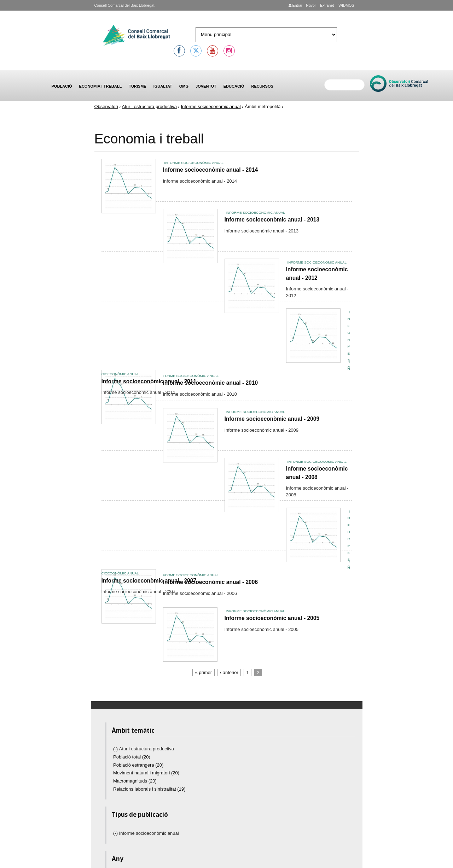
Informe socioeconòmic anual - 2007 (149, 581)
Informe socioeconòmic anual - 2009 (272, 419)
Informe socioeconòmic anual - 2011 (149, 381)
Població (62, 86)
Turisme (138, 86)
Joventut (206, 86)
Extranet (326, 5)
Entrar (296, 5)
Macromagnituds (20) (135, 781)
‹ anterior (229, 672)
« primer (203, 672)
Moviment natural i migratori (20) (146, 773)
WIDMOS (346, 5)
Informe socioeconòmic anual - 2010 (211, 383)
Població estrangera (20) (138, 765)
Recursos (262, 86)
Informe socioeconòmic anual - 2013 (272, 220)
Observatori (106, 107)
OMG (184, 86)
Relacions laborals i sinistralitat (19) (149, 789)
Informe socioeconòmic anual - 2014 (211, 170)
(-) (116, 749)
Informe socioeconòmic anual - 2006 (211, 582)
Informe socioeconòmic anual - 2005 (272, 618)
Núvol (311, 5)
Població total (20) (132, 757)
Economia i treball (101, 86)
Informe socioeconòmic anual (211, 107)
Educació (234, 86)
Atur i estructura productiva (149, 107)
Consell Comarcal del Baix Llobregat (124, 5)
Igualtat (163, 86)
